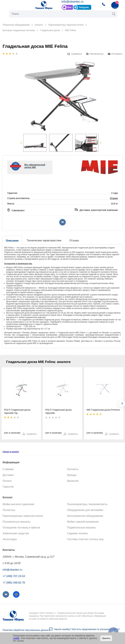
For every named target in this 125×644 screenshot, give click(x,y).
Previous (21, 143)
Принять (106, 638)
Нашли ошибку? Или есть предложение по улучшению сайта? (87, 629)
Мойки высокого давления (18, 504)
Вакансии (73, 481)
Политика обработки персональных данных (26, 630)
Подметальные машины (81, 527)
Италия (114, 198)
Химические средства (16, 533)
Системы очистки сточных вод (85, 539)
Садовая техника (77, 533)
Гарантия (8, 487)
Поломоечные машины (16, 522)
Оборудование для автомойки (85, 510)
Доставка (8, 475)
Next (101, 143)
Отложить (117, 54)
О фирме (8, 469)
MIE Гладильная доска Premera (103, 410)
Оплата (7, 481)
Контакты (73, 469)
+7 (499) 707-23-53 (14, 576)
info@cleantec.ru (72, 2)
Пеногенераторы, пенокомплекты (87, 504)
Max (69, 7)
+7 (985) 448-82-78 (14, 582)
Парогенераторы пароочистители (23, 516)
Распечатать (97, 54)
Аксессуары (10, 539)
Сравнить (77, 54)
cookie (16, 638)
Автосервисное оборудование (85, 516)
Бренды (72, 475)
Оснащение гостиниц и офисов (21, 527)
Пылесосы (9, 510)
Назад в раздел (11, 451)
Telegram (84, 7)
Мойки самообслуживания (83, 522)
